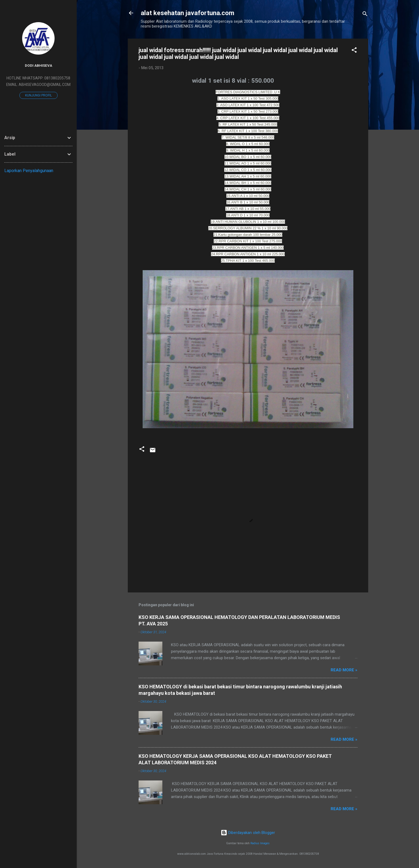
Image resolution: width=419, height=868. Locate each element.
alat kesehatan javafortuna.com (187, 13)
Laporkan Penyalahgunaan (29, 171)
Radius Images (260, 843)
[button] (354, 51)
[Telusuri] (365, 15)
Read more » (344, 670)
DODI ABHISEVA (38, 65)
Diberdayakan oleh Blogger (248, 833)
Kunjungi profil (38, 95)
